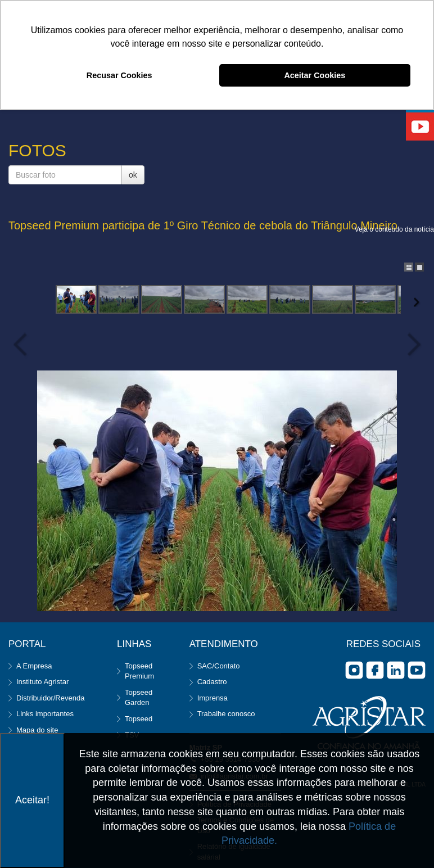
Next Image (412, 345)
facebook (375, 670)
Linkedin (396, 670)
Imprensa (213, 698)
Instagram (354, 670)
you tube (417, 670)
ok (133, 175)
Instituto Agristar (42, 682)
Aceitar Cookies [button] (315, 75)
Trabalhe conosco (226, 714)
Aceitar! (32, 800)
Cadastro (212, 682)
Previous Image (22, 345)
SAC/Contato (219, 666)
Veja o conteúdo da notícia (394, 229)
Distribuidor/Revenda (50, 698)
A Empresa (34, 666)
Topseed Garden (139, 698)
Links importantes (45, 714)
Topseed (139, 719)
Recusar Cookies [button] (119, 75)
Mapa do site (37, 730)
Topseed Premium (139, 671)
